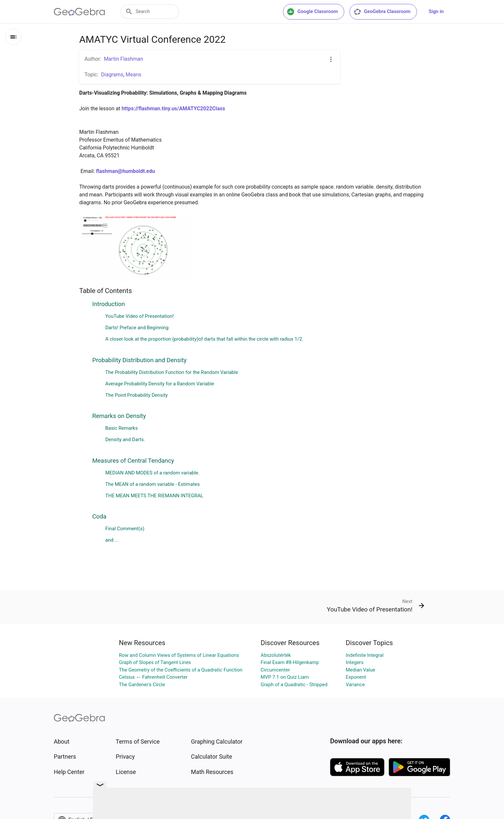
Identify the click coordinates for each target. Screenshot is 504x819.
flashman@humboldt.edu (125, 171)
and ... (112, 540)
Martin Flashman (124, 59)
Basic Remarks (121, 428)
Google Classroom (312, 12)
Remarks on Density (119, 416)
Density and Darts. (125, 440)
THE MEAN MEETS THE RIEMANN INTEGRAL (154, 496)
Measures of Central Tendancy (133, 461)
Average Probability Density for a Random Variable (160, 384)
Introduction (109, 304)
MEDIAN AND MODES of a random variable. (152, 473)
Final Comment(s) (125, 529)
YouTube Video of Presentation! (140, 316)
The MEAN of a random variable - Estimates (153, 484)
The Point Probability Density (136, 395)
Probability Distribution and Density (139, 360)
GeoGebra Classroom (382, 12)
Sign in (436, 11)
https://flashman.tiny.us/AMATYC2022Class (173, 108)
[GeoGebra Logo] (79, 12)
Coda (99, 517)
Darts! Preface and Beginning (137, 328)
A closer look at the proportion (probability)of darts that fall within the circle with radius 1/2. (204, 339)
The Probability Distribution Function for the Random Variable (172, 372)
